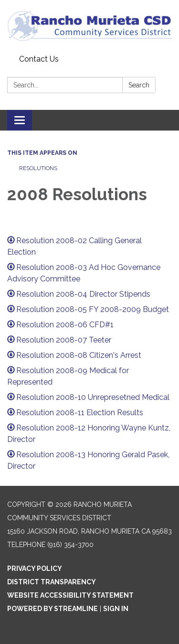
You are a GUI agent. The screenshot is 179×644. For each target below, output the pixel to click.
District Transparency (52, 582)
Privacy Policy (35, 569)
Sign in (116, 609)
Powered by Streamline (53, 609)
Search (139, 85)
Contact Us (39, 59)
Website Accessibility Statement (70, 595)
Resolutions (38, 168)
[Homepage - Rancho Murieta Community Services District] (89, 26)
